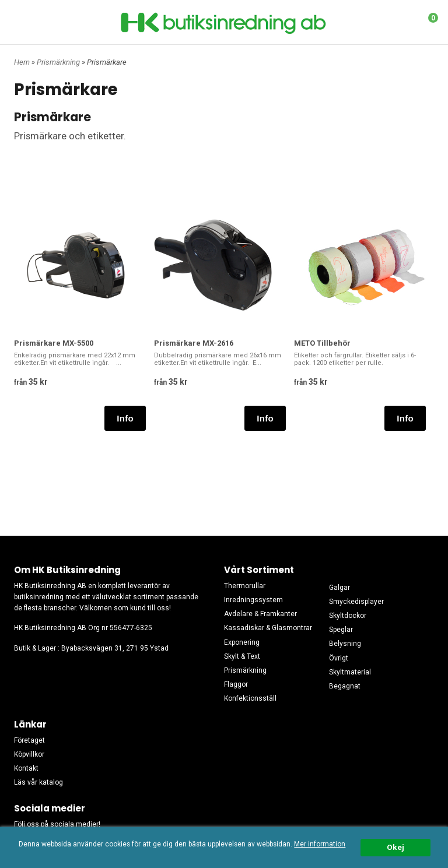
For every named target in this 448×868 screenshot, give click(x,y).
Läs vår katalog (38, 782)
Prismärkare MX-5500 (54, 343)
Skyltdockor (348, 616)
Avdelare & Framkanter (260, 614)
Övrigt (339, 658)
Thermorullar (245, 586)
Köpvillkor (29, 754)
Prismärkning (59, 62)
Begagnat (345, 686)
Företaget (29, 740)
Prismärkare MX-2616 (194, 343)
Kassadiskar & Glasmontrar (268, 628)
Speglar (341, 630)
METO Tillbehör (322, 343)
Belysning (345, 644)
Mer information (320, 844)
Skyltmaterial (350, 672)
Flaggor (236, 684)
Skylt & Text (242, 656)
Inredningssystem (253, 600)
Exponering (242, 642)
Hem (22, 62)
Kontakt (26, 768)
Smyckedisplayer (356, 602)
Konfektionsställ (250, 698)
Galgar (339, 588)
